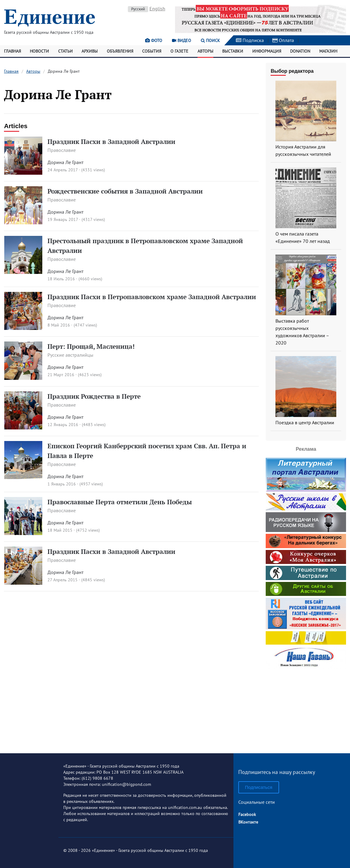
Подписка (250, 40)
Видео (182, 40)
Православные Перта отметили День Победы (120, 502)
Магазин (328, 51)
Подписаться (259, 787)
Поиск (210, 40)
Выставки (233, 51)
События (152, 51)
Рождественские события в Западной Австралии (125, 191)
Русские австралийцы (70, 355)
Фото (154, 40)
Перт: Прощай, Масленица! (91, 346)
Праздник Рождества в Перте (94, 396)
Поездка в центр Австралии (305, 422)
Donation (300, 51)
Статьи (65, 51)
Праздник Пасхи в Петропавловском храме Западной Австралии (152, 297)
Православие (62, 150)
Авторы (205, 51)
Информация (267, 51)
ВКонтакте (248, 822)
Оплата (283, 40)
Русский (138, 9)
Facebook (247, 814)
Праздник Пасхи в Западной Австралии (111, 142)
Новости (39, 51)
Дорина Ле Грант (65, 162)
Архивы (90, 51)
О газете (179, 51)
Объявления (120, 51)
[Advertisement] (306, 709)
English (157, 9)
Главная (12, 51)
